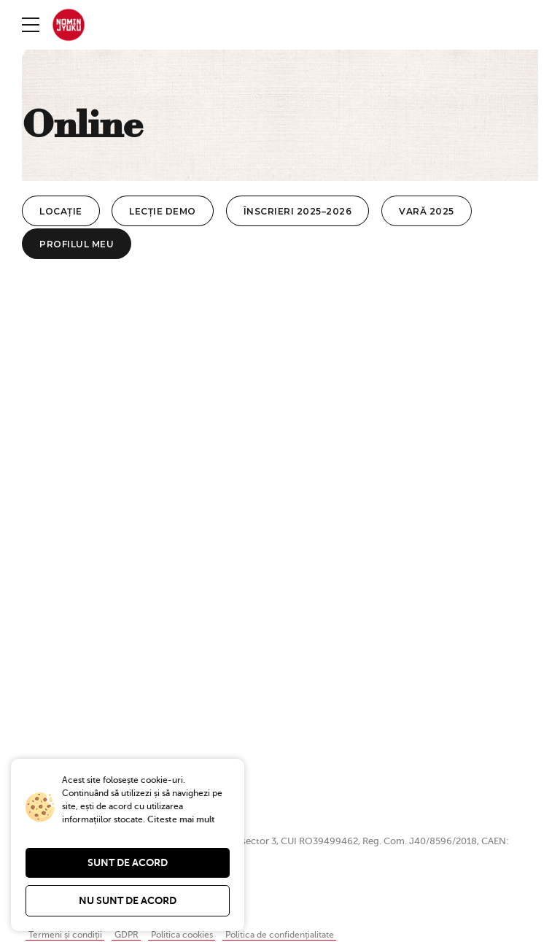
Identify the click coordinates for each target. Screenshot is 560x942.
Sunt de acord (128, 862)
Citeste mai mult (181, 819)
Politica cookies (193, 936)
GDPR (133, 936)
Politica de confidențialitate (299, 936)
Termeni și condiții (68, 936)
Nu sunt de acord (128, 900)
